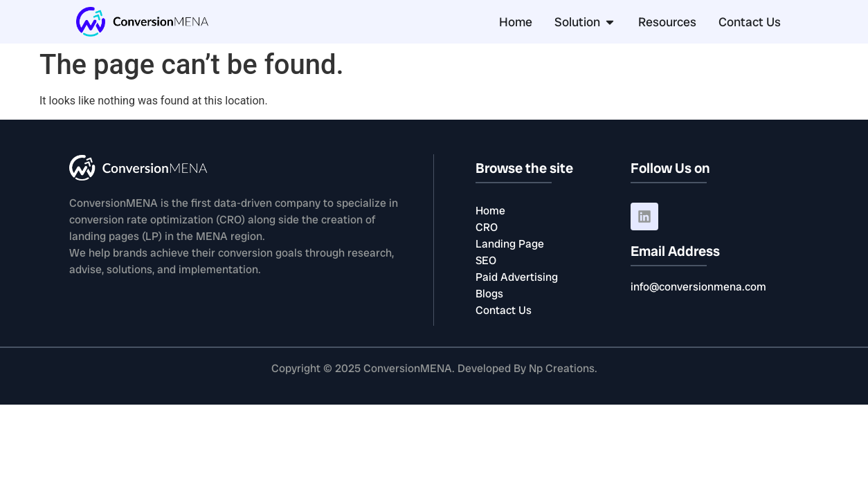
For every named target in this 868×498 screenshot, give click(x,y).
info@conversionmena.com (698, 287)
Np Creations (562, 368)
